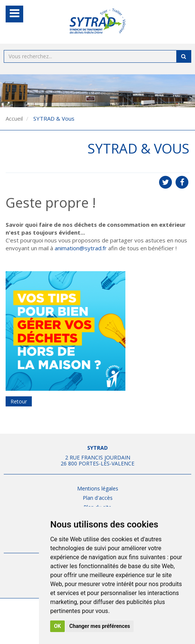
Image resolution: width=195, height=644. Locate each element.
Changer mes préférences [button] (100, 626)
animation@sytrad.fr (81, 248)
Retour (19, 401)
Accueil (14, 118)
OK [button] (57, 626)
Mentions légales (98, 488)
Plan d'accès (98, 498)
